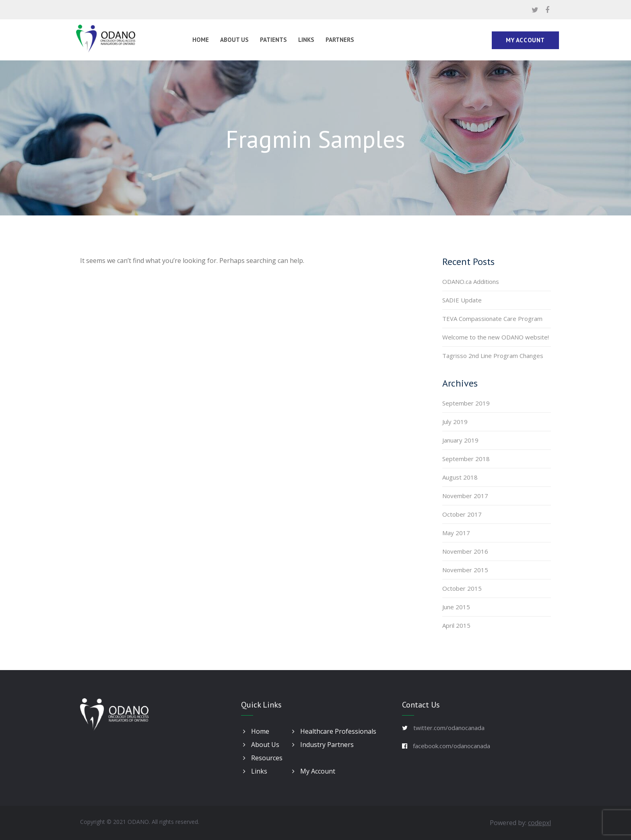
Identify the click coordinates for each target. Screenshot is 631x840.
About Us (234, 40)
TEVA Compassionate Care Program (492, 319)
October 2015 (462, 588)
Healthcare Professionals (334, 731)
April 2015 (456, 625)
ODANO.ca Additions (471, 281)
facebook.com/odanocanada (452, 746)
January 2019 (460, 440)
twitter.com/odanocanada (449, 728)
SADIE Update (462, 300)
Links (306, 40)
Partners (340, 40)
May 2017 (456, 533)
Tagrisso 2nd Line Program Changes (493, 356)
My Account (525, 40)
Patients (273, 40)
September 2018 (466, 459)
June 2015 (456, 607)
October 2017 (462, 514)
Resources (263, 758)
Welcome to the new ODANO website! (496, 337)
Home (201, 40)
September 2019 (466, 403)
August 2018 (460, 477)
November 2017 (465, 496)
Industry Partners (323, 745)
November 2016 (465, 551)
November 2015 (465, 570)
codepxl (539, 823)
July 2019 (455, 422)
